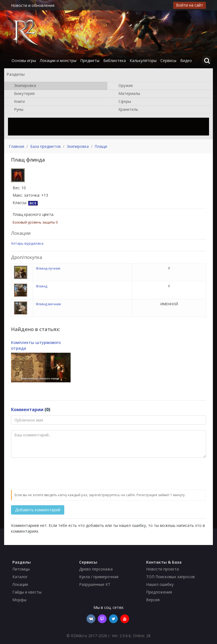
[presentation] (53, 474)
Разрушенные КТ (95, 584)
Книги (17, 102)
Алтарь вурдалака (27, 243)
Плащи (101, 146)
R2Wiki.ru (79, 636)
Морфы (19, 600)
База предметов (45, 146)
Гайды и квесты (27, 592)
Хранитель (126, 110)
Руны (16, 110)
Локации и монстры (58, 60)
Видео (186, 60)
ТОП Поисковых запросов (170, 577)
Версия (153, 600)
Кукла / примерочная (99, 577)
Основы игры (24, 60)
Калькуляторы (143, 60)
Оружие (123, 86)
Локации (20, 584)
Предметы (90, 60)
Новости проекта (162, 569)
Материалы (126, 94)
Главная (16, 146)
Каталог (20, 577)
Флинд (41, 286)
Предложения (159, 592)
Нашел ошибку (160, 584)
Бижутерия (22, 94)
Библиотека (115, 60)
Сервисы (168, 60)
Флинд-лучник (48, 268)
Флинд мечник (48, 304)
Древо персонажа (96, 569)
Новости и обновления (33, 5)
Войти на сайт (190, 5)
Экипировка (22, 86)
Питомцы (21, 569)
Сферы (122, 102)
